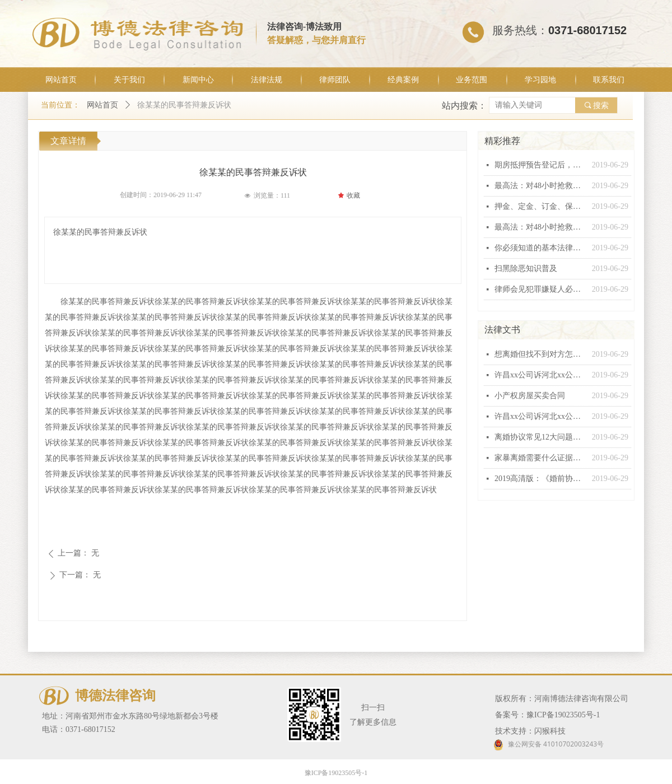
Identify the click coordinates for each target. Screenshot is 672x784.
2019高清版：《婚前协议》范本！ (540, 479)
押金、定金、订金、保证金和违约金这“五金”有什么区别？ (540, 206)
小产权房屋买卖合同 (530, 396)
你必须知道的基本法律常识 (540, 248)
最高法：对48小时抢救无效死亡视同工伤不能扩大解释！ (540, 186)
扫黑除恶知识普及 (526, 269)
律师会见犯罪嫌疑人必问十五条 (540, 289)
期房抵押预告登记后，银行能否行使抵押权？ (540, 165)
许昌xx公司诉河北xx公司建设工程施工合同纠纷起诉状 (540, 375)
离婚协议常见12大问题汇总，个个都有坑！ (540, 437)
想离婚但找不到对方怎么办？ (540, 354)
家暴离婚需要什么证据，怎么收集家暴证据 (540, 458)
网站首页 (102, 105)
